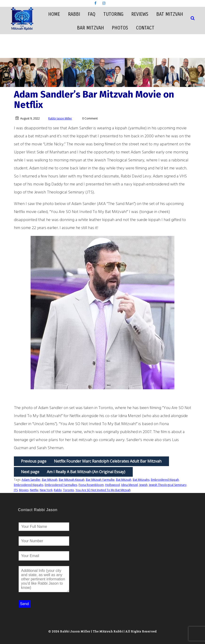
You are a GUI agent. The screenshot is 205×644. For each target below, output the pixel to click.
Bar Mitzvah (90, 28)
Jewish (143, 485)
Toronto (69, 490)
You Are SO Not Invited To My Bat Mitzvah (103, 490)
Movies (24, 490)
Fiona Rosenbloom (91, 485)
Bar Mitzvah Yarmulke (100, 480)
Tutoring (113, 14)
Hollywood (113, 485)
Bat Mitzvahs (141, 480)
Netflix (34, 490)
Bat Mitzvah (170, 14)
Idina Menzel (130, 485)
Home (54, 14)
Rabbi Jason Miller (60, 118)
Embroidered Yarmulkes (61, 485)
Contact (145, 28)
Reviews (140, 14)
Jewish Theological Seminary (168, 485)
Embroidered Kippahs (29, 485)
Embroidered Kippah (165, 480)
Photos (120, 28)
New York (46, 490)
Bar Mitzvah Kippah (72, 480)
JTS (16, 490)
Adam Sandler (31, 480)
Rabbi (74, 14)
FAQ (92, 14)
